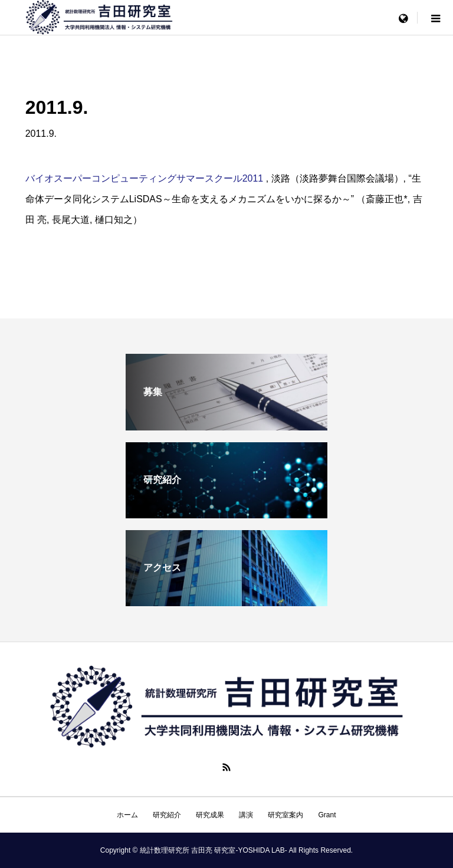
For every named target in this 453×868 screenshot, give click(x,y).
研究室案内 (285, 815)
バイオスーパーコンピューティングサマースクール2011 (145, 178)
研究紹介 (167, 815)
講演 (246, 815)
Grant (327, 815)
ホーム (127, 815)
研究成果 (210, 815)
